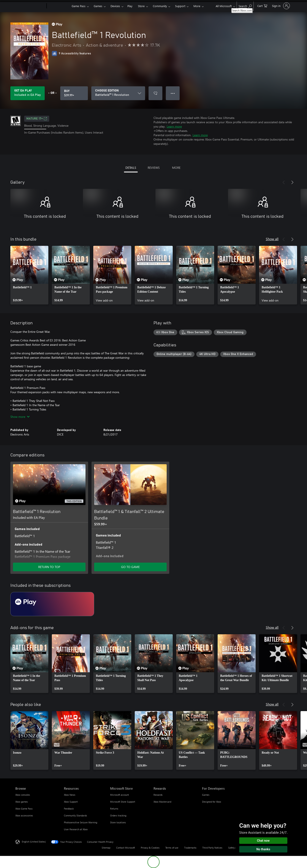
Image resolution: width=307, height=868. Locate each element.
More (197, 6)
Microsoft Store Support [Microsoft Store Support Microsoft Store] (123, 802)
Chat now (263, 841)
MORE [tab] (176, 168)
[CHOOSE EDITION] (118, 93)
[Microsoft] (30, 6)
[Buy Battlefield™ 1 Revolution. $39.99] (74, 93)
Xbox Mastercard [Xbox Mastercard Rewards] (162, 802)
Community (160, 6)
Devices (115, 6)
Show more (20, 417)
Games (98, 6)
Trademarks (190, 848)
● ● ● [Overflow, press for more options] (173, 93)
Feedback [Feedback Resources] (69, 809)
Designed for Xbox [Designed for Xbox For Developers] (212, 802)
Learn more (174, 126)
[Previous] (284, 182)
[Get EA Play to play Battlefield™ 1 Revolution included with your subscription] (28, 93)
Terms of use (172, 848)
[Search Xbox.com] (245, 6)
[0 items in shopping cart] (262, 6)
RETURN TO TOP (49, 567)
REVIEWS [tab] (154, 168)
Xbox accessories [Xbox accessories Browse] (24, 815)
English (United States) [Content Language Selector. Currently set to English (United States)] (34, 842)
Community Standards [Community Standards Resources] (75, 815)
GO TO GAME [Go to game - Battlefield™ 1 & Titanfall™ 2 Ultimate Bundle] (130, 567)
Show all (272, 239)
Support (180, 6)
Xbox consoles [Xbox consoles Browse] (23, 795)
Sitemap (106, 848)
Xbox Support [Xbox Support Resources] (71, 802)
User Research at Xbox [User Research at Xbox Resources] (76, 829)
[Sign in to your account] (281, 6)
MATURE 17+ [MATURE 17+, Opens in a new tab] (37, 119)
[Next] (292, 182)
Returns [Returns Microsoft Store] (114, 809)
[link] (29, 275)
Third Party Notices (212, 848)
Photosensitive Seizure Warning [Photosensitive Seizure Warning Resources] (81, 822)
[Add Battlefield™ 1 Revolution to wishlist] (155, 93)
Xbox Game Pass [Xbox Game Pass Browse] (24, 809)
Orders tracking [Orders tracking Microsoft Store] (118, 815)
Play (130, 6)
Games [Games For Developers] (206, 795)
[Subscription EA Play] (52, 604)
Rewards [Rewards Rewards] (158, 795)
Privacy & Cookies (150, 848)
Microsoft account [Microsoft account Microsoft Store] (119, 795)
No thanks (263, 849)
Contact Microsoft (126, 848)
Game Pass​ (79, 6)
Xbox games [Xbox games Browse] (22, 802)
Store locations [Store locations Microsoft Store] (118, 822)
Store (141, 6)
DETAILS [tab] (131, 168)
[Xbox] (59, 6)
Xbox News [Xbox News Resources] (70, 795)
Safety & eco (235, 848)
